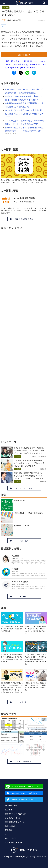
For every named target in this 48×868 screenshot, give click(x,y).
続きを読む (24, 55)
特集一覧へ (24, 541)
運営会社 (8, 810)
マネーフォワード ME (13, 842)
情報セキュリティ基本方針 (16, 814)
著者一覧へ (24, 596)
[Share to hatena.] (34, 73)
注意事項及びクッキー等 (15, 822)
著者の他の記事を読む (24, 219)
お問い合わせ (10, 826)
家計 (4, 26)
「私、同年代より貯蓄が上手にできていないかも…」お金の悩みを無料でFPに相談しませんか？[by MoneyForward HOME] (26, 64)
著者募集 (8, 830)
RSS (7, 834)
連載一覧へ (24, 702)
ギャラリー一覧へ (24, 761)
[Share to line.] (27, 73)
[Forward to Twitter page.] (24, 799)
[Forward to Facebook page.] (24, 793)
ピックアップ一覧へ (24, 488)
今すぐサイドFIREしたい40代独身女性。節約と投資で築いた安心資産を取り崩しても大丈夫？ (24, 114)
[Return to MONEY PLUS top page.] (24, 3)
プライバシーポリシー (14, 818)
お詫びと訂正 (10, 838)
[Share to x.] (21, 73)
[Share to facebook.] (14, 73)
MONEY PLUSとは (12, 805)
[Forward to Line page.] (24, 786)
